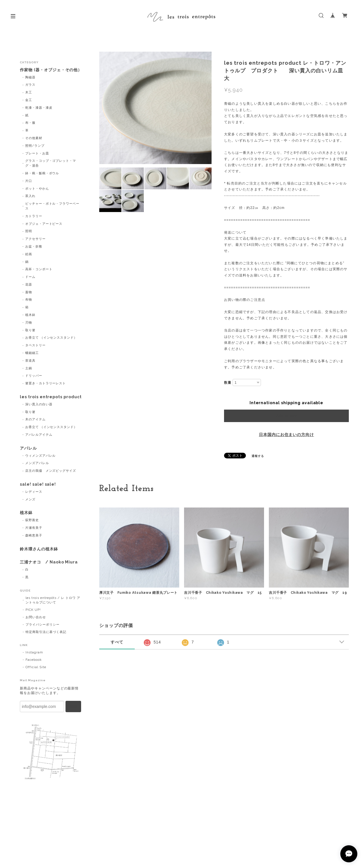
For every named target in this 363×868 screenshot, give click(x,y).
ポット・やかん (37, 189)
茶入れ (30, 196)
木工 (29, 92)
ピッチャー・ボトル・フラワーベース (52, 206)
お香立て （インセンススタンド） (51, 338)
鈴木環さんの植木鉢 (39, 549)
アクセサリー (35, 239)
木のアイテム (35, 419)
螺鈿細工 (32, 353)
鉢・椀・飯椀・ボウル (42, 173)
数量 (228, 383)
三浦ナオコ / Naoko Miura (49, 562)
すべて (117, 642)
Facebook (34, 660)
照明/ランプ (35, 146)
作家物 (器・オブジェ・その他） (51, 70)
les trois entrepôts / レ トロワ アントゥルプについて (53, 600)
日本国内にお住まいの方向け (286, 435)
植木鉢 (30, 315)
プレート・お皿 (37, 153)
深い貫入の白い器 (39, 404)
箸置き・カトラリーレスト (46, 383)
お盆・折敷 (34, 247)
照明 (29, 231)
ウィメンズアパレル (41, 456)
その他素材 (34, 138)
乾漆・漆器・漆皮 (39, 108)
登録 (73, 706)
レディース (34, 492)
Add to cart (286, 416)
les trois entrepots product (51, 397)
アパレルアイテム (39, 435)
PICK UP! (33, 610)
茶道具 (30, 361)
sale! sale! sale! (38, 484)
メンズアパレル (37, 463)
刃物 (29, 323)
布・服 (30, 123)
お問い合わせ (36, 617)
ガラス (30, 85)
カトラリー (34, 216)
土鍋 (29, 368)
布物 (29, 300)
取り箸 (30, 330)
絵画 (29, 254)
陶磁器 (30, 77)
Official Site (36, 667)
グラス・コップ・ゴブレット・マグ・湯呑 (51, 163)
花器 (29, 285)
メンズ (30, 499)
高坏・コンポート (39, 269)
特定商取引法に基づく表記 (46, 632)
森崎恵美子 (34, 535)
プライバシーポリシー (43, 625)
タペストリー (35, 345)
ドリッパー (34, 376)
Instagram (34, 652)
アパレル (28, 448)
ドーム (30, 277)
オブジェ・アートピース (44, 224)
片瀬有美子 (34, 528)
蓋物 (29, 292)
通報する (258, 456)
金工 (29, 100)
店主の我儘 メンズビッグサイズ (51, 471)
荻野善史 (32, 520)
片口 (29, 181)
